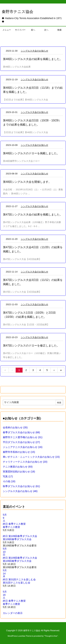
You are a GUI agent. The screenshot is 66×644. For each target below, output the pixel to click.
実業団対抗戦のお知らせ (19, 472)
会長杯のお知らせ (15, 427)
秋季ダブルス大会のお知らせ (21, 486)
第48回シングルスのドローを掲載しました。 (31, 153)
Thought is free (51, 636)
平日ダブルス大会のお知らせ (21, 442)
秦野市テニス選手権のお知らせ (23, 437)
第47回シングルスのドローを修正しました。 (31, 346)
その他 (9, 481)
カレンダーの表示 (13, 613)
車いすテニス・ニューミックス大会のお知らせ (31, 457)
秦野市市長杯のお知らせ (19, 452)
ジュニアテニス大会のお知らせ (23, 447)
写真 (8, 476)
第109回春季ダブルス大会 (17, 539)
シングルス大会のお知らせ (34, 51)
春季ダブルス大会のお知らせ (21, 432)
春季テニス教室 (11, 527)
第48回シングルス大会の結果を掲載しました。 (33, 59)
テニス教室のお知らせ (18, 467)
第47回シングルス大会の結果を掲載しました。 (33, 215)
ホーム (6, 39)
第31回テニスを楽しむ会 (17, 583)
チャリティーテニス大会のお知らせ (25, 462)
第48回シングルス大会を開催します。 (27, 182)
